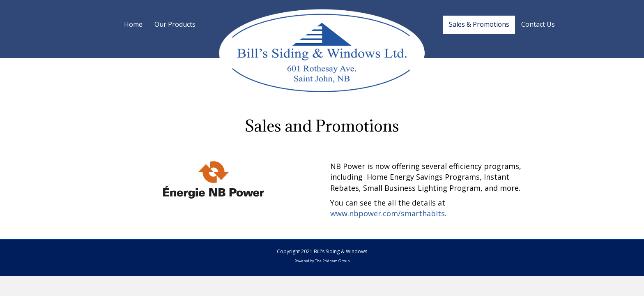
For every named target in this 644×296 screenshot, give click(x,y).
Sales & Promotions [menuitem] (479, 24)
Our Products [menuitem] (175, 24)
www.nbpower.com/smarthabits (388, 213)
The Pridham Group (332, 261)
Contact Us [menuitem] (538, 24)
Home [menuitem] (133, 24)
